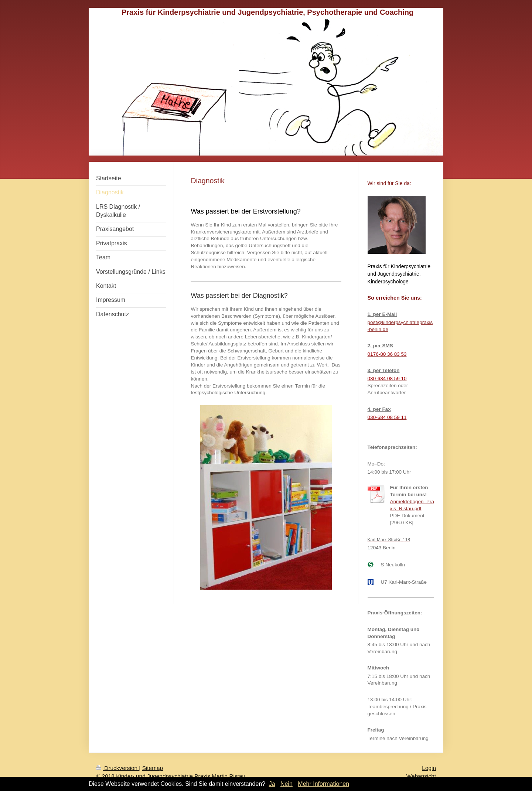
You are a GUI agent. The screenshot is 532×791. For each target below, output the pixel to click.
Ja (272, 784)
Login (429, 768)
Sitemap (153, 768)
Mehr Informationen (323, 784)
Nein (287, 784)
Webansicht (421, 776)
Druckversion (117, 768)
